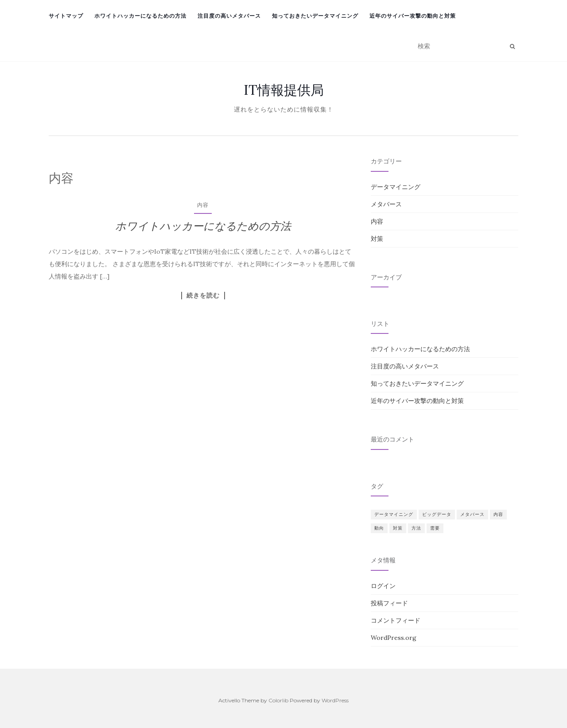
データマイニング (396, 187)
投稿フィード (389, 603)
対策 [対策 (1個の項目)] (398, 528)
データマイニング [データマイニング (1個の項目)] (394, 514)
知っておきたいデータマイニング (315, 16)
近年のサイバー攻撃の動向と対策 (413, 16)
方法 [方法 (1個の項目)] (416, 528)
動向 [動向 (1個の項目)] (379, 528)
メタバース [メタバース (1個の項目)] (472, 514)
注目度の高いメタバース (229, 16)
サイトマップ (66, 16)
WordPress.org (394, 638)
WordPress (335, 700)
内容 (203, 205)
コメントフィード (396, 620)
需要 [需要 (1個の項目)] (435, 528)
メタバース (386, 204)
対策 (377, 239)
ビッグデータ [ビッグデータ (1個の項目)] (437, 514)
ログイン (383, 586)
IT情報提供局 (284, 90)
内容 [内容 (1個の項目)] (498, 514)
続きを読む (203, 295)
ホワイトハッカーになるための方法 (140, 16)
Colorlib (278, 700)
